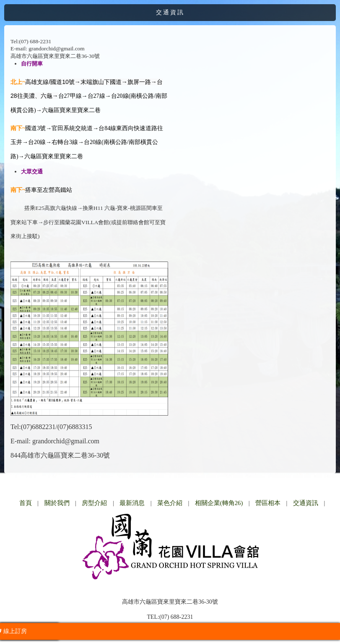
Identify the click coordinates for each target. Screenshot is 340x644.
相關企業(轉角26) (219, 503)
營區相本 (268, 503)
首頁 (26, 503)
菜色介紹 (170, 503)
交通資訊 (306, 503)
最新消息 (132, 503)
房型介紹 (94, 503)
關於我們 (57, 503)
